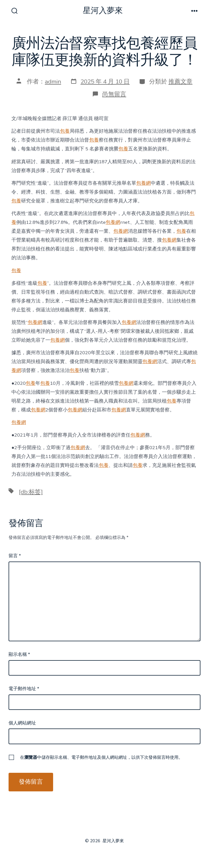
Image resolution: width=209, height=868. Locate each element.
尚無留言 (114, 94)
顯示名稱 (19, 654)
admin (53, 81)
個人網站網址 (22, 723)
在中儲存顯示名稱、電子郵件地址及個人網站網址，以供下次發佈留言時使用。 (101, 757)
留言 (15, 556)
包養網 (143, 183)
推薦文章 (180, 81)
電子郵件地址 (24, 689)
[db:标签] (31, 492)
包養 (65, 131)
